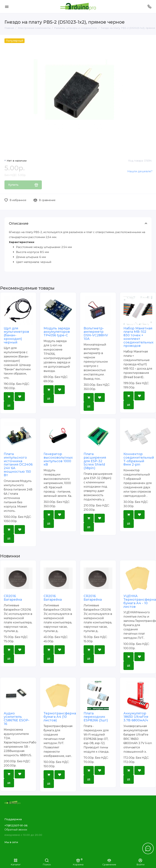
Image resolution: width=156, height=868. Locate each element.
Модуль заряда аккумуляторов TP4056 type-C (57, 332)
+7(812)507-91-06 (16, 825)
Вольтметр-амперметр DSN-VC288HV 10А (96, 334)
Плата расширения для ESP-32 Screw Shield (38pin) (95, 461)
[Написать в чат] (148, 848)
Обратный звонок (16, 830)
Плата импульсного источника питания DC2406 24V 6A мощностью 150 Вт (18, 465)
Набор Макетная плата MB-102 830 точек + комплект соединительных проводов (138, 337)
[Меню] (7, 7)
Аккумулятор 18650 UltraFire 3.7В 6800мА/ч (136, 717)
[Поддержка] (149, 7)
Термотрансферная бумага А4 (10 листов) (61, 717)
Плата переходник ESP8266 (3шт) (96, 717)
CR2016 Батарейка (13, 598)
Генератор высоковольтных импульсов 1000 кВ (58, 459)
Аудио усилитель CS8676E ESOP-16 (17, 719)
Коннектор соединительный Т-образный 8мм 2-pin (139, 459)
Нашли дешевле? (140, 171)
